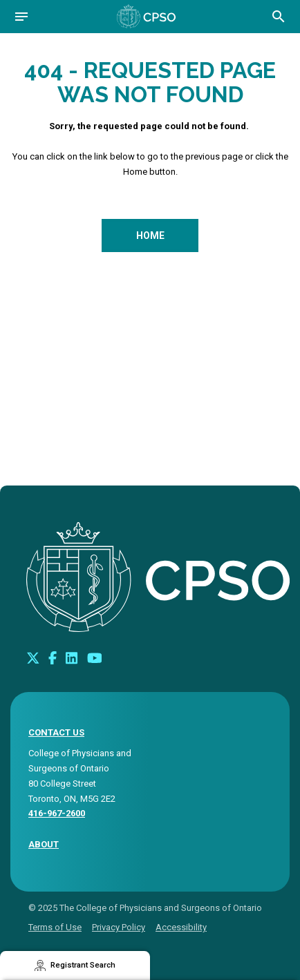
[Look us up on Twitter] (33, 657)
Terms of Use (55, 927)
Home (150, 236)
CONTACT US (56, 732)
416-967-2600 (57, 813)
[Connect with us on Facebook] (53, 657)
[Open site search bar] (279, 17)
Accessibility (181, 927)
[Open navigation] (21, 17)
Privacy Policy (119, 927)
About (44, 844)
